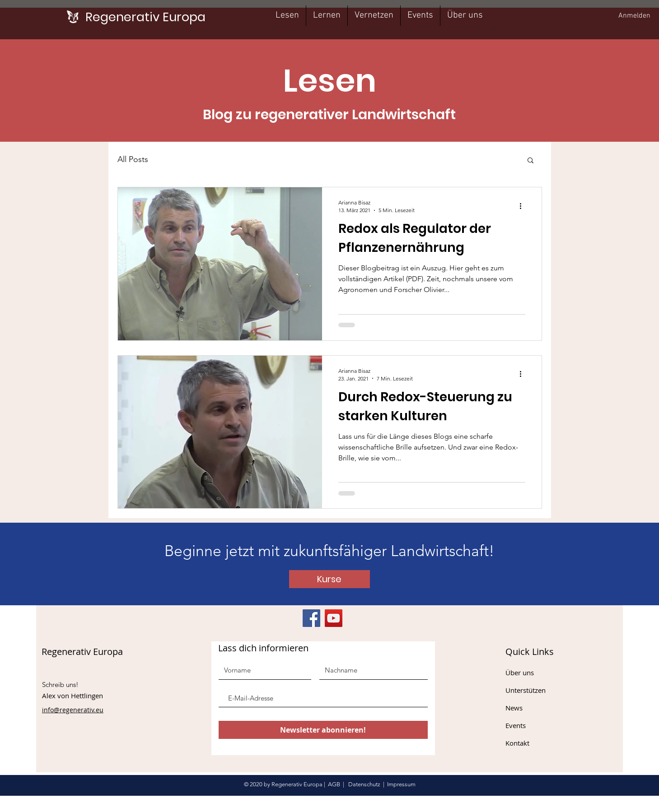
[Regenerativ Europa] (145, 17)
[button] (530, 161)
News (514, 708)
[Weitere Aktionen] (524, 206)
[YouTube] (334, 618)
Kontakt (517, 743)
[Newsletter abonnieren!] (323, 730)
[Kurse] (329, 579)
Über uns (520, 673)
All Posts (133, 159)
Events (516, 725)
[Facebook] (311, 618)
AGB (334, 784)
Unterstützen (526, 690)
